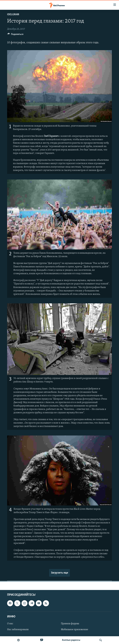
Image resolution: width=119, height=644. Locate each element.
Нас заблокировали (18, 630)
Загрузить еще (59, 573)
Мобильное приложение (75, 630)
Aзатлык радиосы (71, 640)
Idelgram (13, 15)
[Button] (15, 35)
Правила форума (70, 624)
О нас (10, 624)
